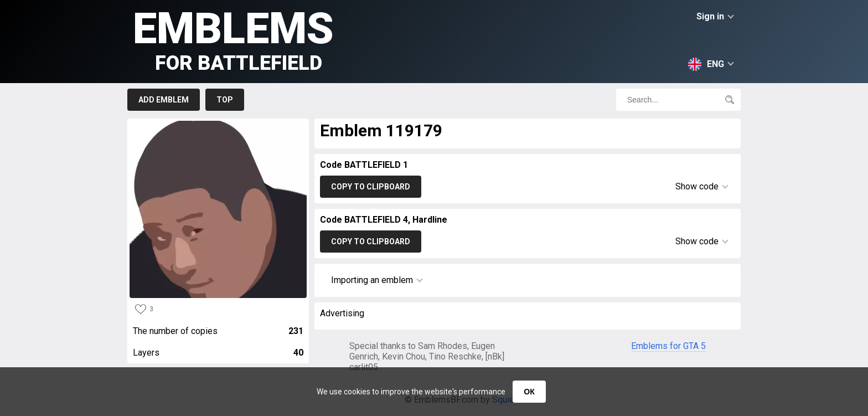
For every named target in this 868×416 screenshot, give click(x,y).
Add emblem (164, 100)
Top (225, 100)
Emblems (233, 39)
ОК (529, 392)
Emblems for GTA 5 (668, 346)
